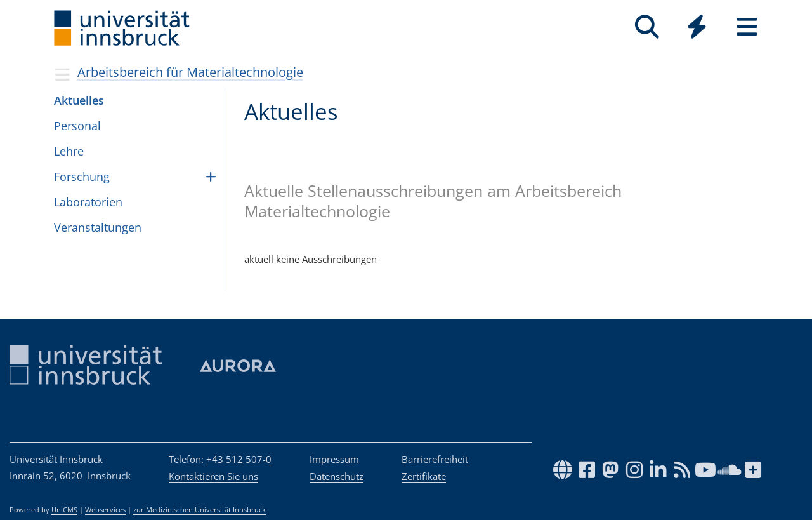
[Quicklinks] (697, 27)
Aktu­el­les (79, 100)
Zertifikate (424, 476)
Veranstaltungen (98, 227)
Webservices (105, 510)
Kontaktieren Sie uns (213, 476)
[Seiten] (747, 27)
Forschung (82, 177)
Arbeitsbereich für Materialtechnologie (190, 72)
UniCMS (64, 510)
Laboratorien (88, 202)
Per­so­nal (77, 126)
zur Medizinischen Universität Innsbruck (200, 510)
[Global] (697, 28)
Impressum (334, 459)
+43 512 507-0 (239, 459)
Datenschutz (337, 476)
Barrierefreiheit (435, 459)
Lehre (69, 151)
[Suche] (647, 27)
